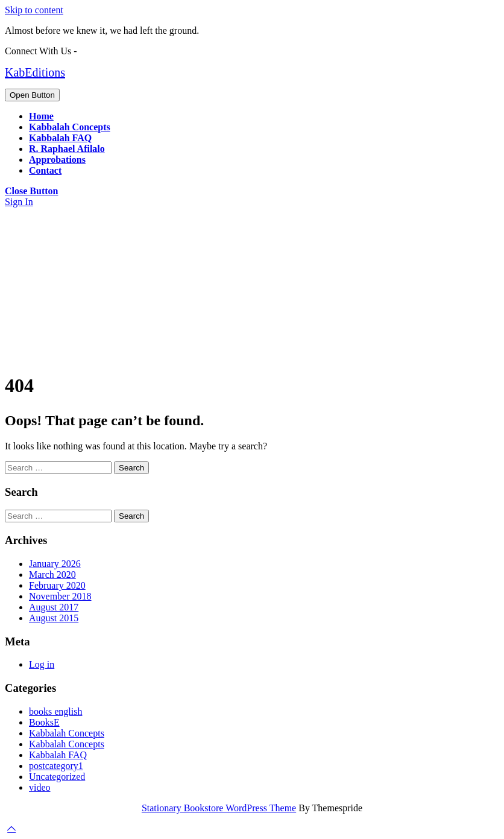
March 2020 (52, 575)
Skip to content (34, 10)
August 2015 (54, 618)
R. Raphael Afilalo (67, 149)
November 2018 (60, 596)
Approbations (57, 160)
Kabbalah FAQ (60, 138)
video (40, 787)
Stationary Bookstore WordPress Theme (219, 808)
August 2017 (54, 607)
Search (131, 468)
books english (55, 711)
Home (41, 116)
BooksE (44, 722)
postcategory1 (56, 766)
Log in (42, 664)
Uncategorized (57, 777)
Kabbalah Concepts (70, 127)
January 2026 (55, 564)
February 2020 (57, 585)
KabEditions (35, 72)
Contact (45, 170)
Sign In (19, 202)
